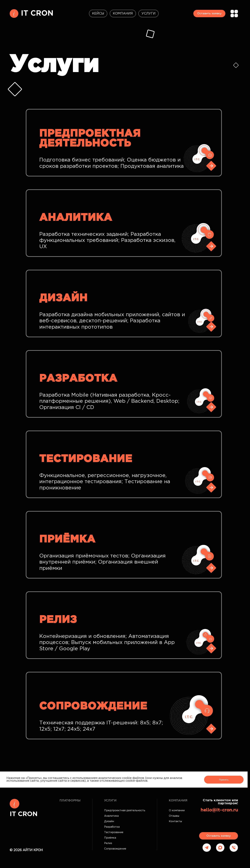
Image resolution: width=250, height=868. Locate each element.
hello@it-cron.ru (219, 810)
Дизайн (109, 821)
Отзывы (174, 816)
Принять (224, 780)
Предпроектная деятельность (125, 811)
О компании (177, 811)
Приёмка (110, 838)
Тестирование (114, 832)
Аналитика (111, 816)
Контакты (175, 821)
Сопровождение (115, 849)
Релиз (108, 843)
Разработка (112, 827)
